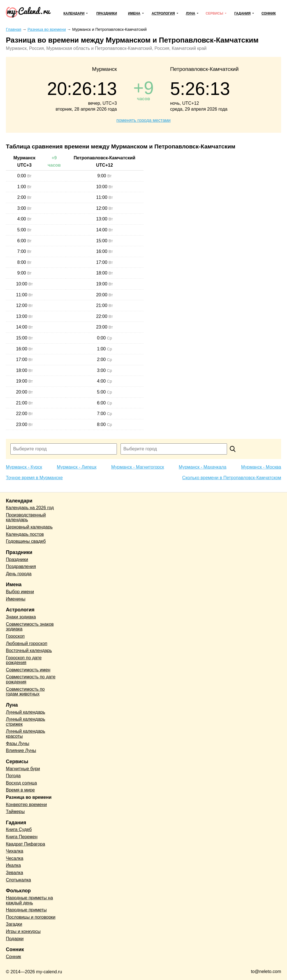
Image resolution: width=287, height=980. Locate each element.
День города (19, 574)
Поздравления (21, 566)
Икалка (13, 865)
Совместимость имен (28, 670)
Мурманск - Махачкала (203, 467)
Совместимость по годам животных (25, 692)
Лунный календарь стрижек (26, 722)
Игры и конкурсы (23, 931)
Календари (74, 13)
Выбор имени (20, 592)
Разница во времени (29, 797)
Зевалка (14, 873)
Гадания (242, 13)
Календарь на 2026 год (30, 508)
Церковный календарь (29, 527)
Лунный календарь (26, 712)
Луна (190, 13)
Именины (16, 599)
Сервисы (214, 13)
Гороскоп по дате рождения (24, 660)
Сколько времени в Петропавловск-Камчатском (232, 478)
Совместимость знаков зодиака (30, 627)
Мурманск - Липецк (77, 467)
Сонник (269, 13)
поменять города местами (143, 120)
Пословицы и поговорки (31, 917)
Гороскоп (15, 636)
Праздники (107, 13)
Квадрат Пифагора (26, 844)
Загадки (14, 924)
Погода (13, 776)
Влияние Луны (21, 750)
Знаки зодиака (21, 617)
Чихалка (15, 851)
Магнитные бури (23, 769)
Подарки (15, 939)
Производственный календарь (26, 517)
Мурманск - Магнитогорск (138, 467)
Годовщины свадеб (26, 541)
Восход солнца (21, 783)
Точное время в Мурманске (34, 478)
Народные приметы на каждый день (29, 900)
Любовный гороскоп (27, 643)
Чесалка (15, 858)
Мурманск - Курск (24, 467)
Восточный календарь (29, 650)
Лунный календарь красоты (26, 734)
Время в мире (20, 790)
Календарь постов (25, 534)
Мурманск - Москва (261, 467)
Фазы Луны (18, 743)
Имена (134, 13)
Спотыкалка (18, 880)
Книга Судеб (19, 829)
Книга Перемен (22, 837)
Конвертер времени (26, 805)
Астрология (163, 13)
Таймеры (15, 812)
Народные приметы (26, 910)
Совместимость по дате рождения (31, 679)
